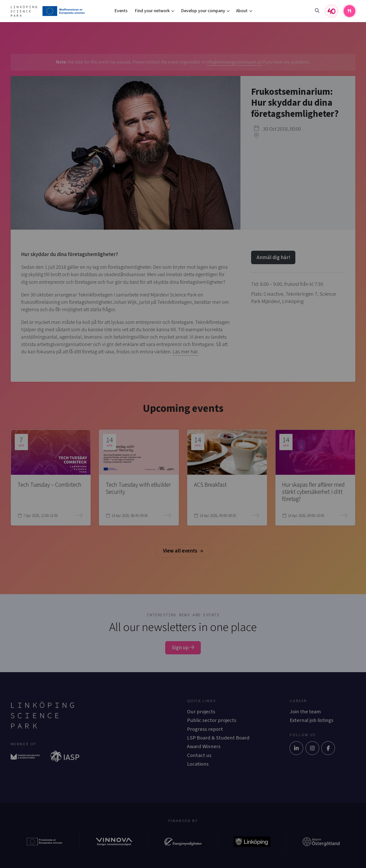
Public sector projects (212, 720)
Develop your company (203, 11)
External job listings (312, 720)
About (242, 11)
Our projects (201, 712)
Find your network (152, 11)
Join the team (305, 712)
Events (121, 11)
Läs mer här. (186, 352)
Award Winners (204, 746)
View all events (183, 551)
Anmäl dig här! (273, 257)
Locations (198, 764)
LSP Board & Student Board (218, 738)
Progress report (205, 729)
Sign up (183, 648)
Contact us (199, 755)
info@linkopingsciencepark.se (234, 62)
